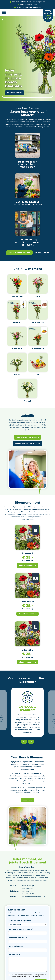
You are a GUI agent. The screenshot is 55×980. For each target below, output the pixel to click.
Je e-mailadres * (17, 946)
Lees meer (27, 800)
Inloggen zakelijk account (27, 437)
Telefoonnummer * (18, 938)
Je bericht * (15, 955)
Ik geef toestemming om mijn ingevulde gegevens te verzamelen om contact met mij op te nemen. (29, 975)
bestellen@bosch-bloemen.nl (33, 897)
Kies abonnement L (28, 662)
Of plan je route (42, 253)
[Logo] (48, 15)
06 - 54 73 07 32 (28, 894)
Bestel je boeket (14, 92)
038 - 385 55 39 (27, 891)
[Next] (31, 742)
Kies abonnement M (27, 614)
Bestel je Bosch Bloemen (19, 253)
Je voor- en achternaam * (21, 929)
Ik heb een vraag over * (20, 921)
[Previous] (24, 742)
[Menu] (4, 13)
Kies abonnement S (27, 565)
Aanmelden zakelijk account (27, 443)
